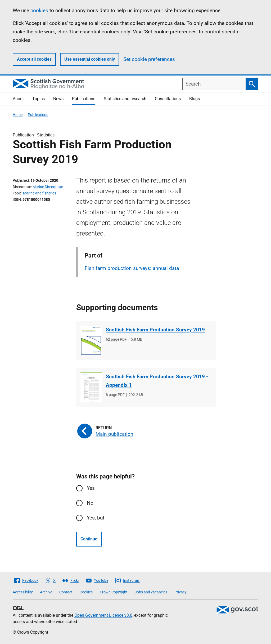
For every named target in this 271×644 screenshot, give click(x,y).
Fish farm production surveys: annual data (132, 268)
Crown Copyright (114, 592)
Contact (66, 592)
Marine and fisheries (40, 193)
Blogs (195, 99)
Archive (46, 592)
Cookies (86, 592)
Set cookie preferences (149, 59)
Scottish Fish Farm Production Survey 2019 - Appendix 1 (157, 381)
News (58, 99)
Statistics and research (125, 99)
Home (18, 115)
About (18, 99)
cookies (39, 10)
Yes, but (96, 518)
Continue (89, 539)
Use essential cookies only (90, 59)
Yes (91, 488)
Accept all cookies (34, 59)
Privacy (180, 592)
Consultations (168, 99)
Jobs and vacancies (151, 592)
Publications (84, 99)
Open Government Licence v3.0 (103, 615)
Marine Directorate (48, 187)
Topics (39, 99)
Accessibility (23, 592)
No (90, 503)
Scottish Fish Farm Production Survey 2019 (155, 330)
